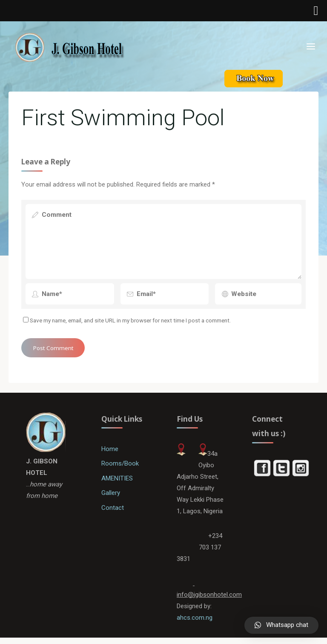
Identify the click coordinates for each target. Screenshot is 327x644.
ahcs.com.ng (195, 624)
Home (110, 453)
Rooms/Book (121, 467)
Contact (113, 512)
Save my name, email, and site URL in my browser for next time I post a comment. (128, 322)
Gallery (111, 497)
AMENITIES (118, 482)
